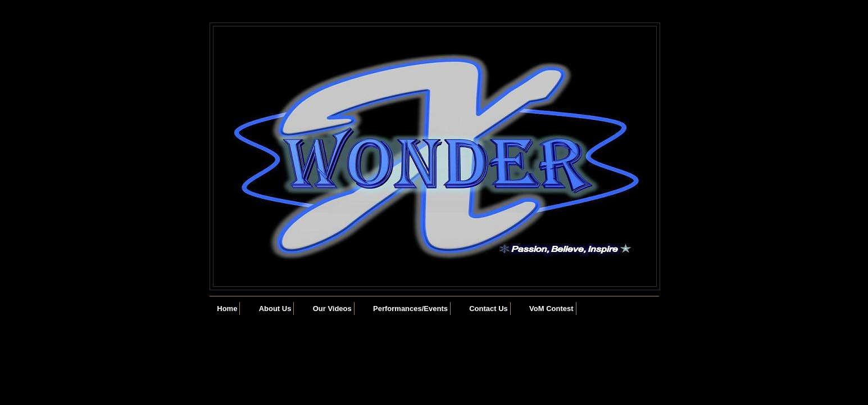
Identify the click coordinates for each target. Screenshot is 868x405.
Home (227, 309)
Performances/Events (410, 309)
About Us (275, 309)
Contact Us (488, 309)
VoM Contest (551, 309)
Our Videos (332, 309)
